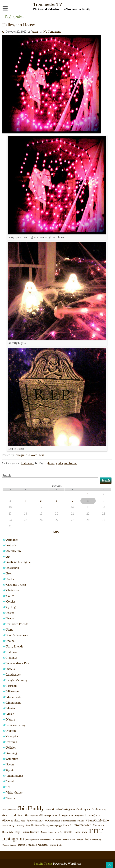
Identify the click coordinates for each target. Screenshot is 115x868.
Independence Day (18, 663)
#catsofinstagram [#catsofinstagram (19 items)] (28, 815)
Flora (9, 630)
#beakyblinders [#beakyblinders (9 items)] (9, 809)
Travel (10, 781)
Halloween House (19, 25)
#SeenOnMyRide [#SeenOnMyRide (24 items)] (97, 820)
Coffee (10, 596)
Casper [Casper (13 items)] (97, 825)
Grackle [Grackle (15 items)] (68, 832)
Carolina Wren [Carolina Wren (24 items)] (82, 825)
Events (10, 618)
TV (8, 787)
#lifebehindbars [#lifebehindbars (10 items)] (69, 821)
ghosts (51, 463)
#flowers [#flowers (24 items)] (64, 815)
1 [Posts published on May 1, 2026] (88, 494)
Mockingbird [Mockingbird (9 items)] (46, 840)
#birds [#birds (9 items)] (48, 809)
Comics (11, 602)
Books (10, 579)
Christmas (13, 590)
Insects (10, 669)
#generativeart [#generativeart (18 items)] (35, 820)
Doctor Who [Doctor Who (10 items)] (8, 832)
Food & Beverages (17, 635)
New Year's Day (16, 725)
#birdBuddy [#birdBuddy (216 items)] (30, 808)
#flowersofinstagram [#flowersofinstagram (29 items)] (86, 815)
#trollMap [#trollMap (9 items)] (20, 825)
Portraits (12, 742)
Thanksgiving (15, 776)
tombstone (71, 463)
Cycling (11, 607)
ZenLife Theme (43, 864)
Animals (11, 545)
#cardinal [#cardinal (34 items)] (9, 815)
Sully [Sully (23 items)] (88, 839)
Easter (10, 613)
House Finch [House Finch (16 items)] (80, 832)
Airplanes (12, 540)
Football (11, 641)
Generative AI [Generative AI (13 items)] (55, 832)
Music (10, 714)
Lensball (11, 686)
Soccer (10, 764)
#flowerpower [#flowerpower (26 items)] (48, 815)
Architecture (14, 551)
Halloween (28, 463)
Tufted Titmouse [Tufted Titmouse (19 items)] (27, 845)
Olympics (12, 736)
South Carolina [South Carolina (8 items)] (77, 840)
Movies (11, 708)
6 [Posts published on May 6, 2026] (57, 501)
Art (8, 557)
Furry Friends (15, 647)
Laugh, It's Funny (17, 680)
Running (11, 753)
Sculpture (12, 759)
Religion (11, 748)
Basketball (13, 568)
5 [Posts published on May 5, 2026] (41, 501)
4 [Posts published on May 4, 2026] (26, 501)
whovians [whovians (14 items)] (43, 845)
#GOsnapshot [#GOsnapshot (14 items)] (52, 821)
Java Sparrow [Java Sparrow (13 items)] (32, 840)
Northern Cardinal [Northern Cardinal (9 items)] (61, 840)
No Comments (52, 32)
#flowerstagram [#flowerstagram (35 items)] (14, 820)
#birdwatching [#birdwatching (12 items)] (99, 809)
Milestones (13, 691)
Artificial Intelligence (19, 562)
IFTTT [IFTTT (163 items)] (96, 831)
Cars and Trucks (16, 585)
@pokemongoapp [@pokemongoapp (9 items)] (54, 825)
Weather (11, 798)
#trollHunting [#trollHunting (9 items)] (8, 825)
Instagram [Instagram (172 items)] (13, 839)
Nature (11, 720)
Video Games (14, 793)
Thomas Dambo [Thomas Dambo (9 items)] (9, 845)
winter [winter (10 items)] (53, 845)
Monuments (14, 697)
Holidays (12, 658)
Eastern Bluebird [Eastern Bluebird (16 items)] (30, 832)
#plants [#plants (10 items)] (81, 821)
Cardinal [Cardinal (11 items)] (67, 825)
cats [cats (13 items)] (103, 825)
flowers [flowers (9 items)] (44, 832)
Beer (9, 573)
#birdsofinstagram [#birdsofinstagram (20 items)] (64, 809)
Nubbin (11, 731)
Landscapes (13, 675)
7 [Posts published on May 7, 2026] (73, 501)
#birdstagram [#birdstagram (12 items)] (83, 809)
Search (6, 476)
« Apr (56, 532)
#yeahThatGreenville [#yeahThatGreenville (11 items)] (35, 825)
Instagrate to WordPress (29, 455)
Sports (10, 770)
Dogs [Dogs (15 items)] (17, 832)
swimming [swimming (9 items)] (97, 840)
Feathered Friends (17, 624)
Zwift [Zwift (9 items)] (59, 845)
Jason (35, 32)
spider (59, 463)
